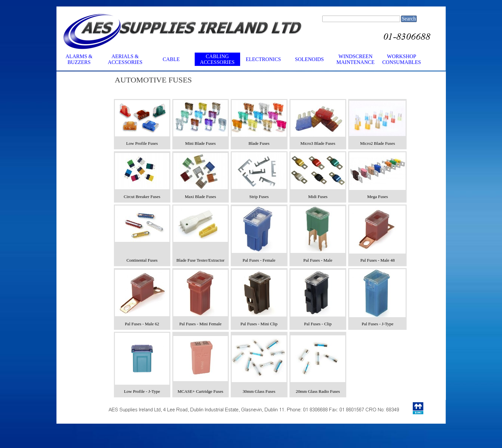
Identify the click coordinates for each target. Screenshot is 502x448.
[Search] (361, 19)
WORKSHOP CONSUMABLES (402, 59)
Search (409, 19)
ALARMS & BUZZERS (79, 59)
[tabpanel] (275, 80)
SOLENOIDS (309, 59)
